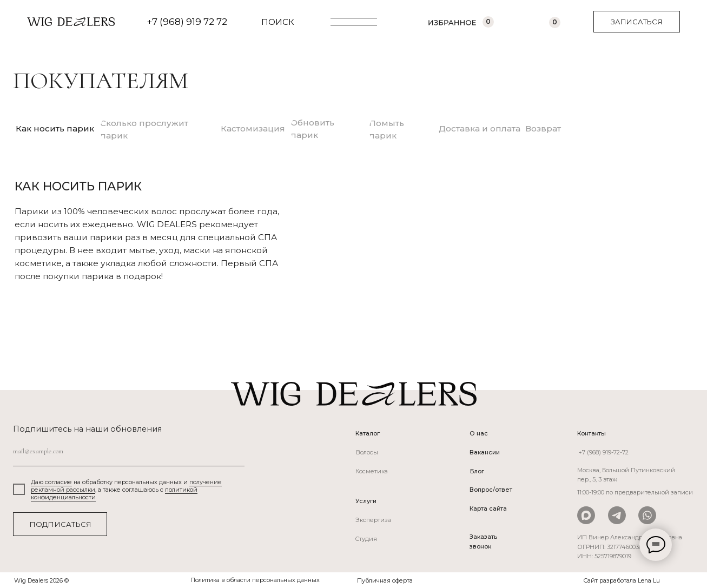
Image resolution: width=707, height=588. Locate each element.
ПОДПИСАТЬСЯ (60, 524)
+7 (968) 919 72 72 (187, 22)
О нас (479, 433)
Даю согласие (51, 482)
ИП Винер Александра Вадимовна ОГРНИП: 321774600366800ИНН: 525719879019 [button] (630, 547)
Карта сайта (488, 508)
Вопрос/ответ (491, 490)
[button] (637, 22)
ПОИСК (278, 22)
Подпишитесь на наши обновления (87, 429)
